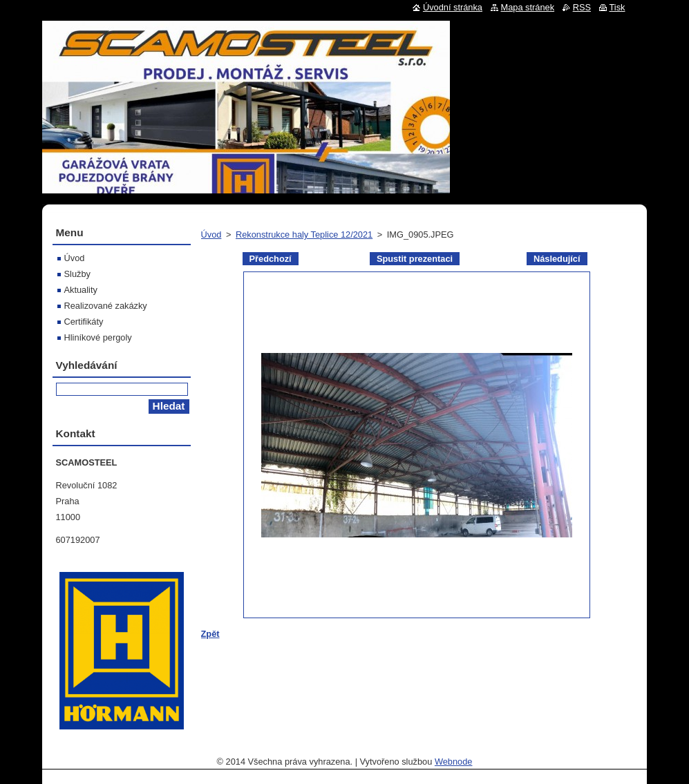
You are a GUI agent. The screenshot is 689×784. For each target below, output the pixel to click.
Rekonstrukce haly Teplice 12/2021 (304, 235)
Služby (77, 274)
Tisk (617, 7)
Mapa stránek (528, 7)
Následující (557, 259)
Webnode (454, 762)
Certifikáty (84, 322)
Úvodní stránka (453, 7)
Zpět (210, 634)
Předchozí (271, 259)
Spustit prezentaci (415, 259)
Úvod (211, 235)
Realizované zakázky (106, 306)
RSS (582, 7)
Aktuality (81, 290)
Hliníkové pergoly (98, 337)
